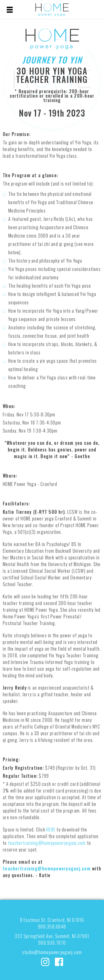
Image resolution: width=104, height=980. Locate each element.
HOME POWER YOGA (52, 10)
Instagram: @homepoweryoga (45, 962)
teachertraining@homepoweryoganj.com (47, 843)
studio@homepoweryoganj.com (52, 952)
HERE (51, 830)
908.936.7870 (52, 943)
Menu (10, 10)
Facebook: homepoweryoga (59, 962)
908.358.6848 (52, 927)
